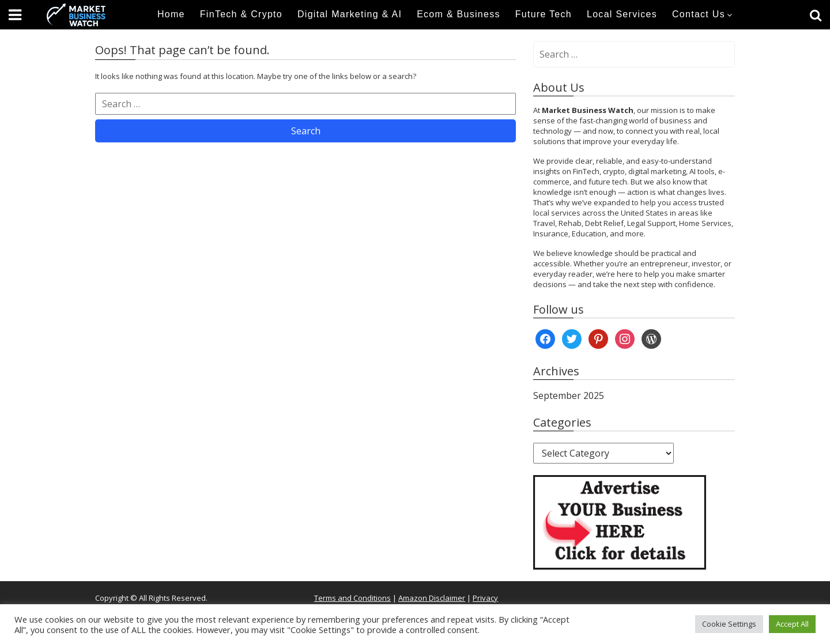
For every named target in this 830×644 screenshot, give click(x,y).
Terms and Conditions (352, 598)
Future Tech (544, 14)
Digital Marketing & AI (350, 14)
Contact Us (699, 14)
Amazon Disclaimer (432, 598)
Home (171, 14)
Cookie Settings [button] (729, 624)
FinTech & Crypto (241, 14)
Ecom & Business (459, 14)
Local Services (622, 14)
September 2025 (569, 396)
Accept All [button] (792, 624)
